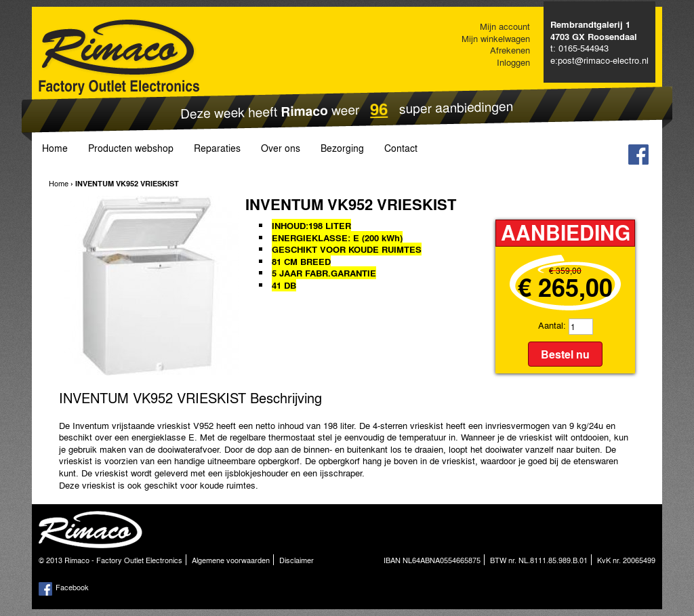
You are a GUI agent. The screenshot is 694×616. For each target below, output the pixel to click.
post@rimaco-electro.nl (603, 60)
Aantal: (552, 325)
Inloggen (513, 62)
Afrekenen (510, 50)
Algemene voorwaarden (231, 560)
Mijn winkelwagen (496, 38)
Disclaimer (297, 560)
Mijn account (505, 26)
